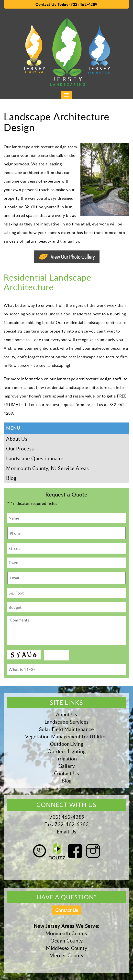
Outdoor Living (67, 744)
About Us (17, 439)
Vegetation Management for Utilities (66, 736)
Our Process (20, 448)
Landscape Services (67, 722)
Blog (11, 478)
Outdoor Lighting (66, 751)
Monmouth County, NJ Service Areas (48, 468)
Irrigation (66, 758)
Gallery (67, 766)
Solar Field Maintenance (67, 729)
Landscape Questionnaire (35, 458)
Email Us (67, 831)
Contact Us (67, 773)
